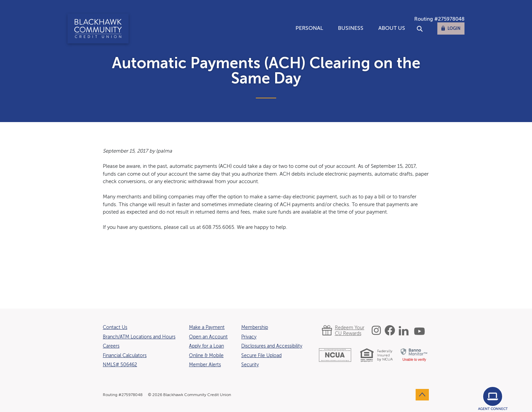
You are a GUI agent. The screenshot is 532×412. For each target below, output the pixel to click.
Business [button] (351, 28)
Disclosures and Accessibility (272, 346)
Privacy (249, 337)
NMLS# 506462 (120, 365)
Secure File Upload (261, 356)
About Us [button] (392, 28)
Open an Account (208, 337)
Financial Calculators (125, 356)
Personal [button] (309, 28)
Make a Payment (207, 328)
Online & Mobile (206, 356)
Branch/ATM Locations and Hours (139, 337)
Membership (255, 328)
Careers (111, 346)
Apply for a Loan (206, 346)
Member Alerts (205, 365)
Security (250, 365)
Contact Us (115, 328)
